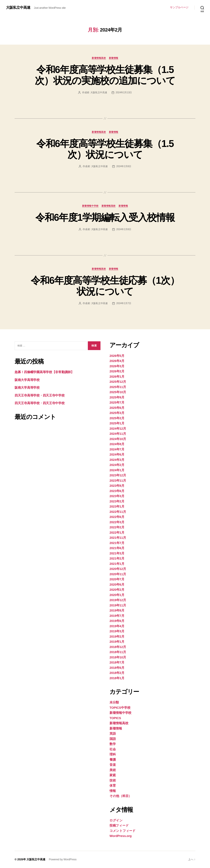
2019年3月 (117, 631)
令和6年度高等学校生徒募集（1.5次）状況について (105, 149)
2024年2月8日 (124, 166)
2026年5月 (117, 356)
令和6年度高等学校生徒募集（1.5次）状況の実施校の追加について (105, 75)
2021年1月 (117, 564)
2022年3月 (117, 522)
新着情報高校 (99, 58)
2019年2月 (117, 636)
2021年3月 (117, 553)
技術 (113, 780)
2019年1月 (117, 642)
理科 (113, 754)
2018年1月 (117, 678)
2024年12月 (118, 428)
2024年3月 (117, 460)
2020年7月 (117, 579)
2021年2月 (117, 558)
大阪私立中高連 (18, 8)
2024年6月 (117, 454)
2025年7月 (117, 402)
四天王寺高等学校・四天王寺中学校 (40, 395)
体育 (113, 785)
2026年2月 (117, 371)
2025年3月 (117, 413)
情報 (113, 791)
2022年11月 (118, 512)
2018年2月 (117, 673)
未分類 (114, 702)
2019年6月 (117, 621)
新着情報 (114, 58)
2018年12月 (118, 647)
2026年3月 (117, 366)
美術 (113, 770)
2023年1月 (117, 506)
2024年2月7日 (124, 303)
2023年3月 (117, 496)
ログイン (116, 820)
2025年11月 (118, 387)
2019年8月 (117, 610)
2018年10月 (118, 657)
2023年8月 (117, 486)
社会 (113, 749)
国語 (113, 739)
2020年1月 (117, 595)
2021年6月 (117, 548)
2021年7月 (117, 543)
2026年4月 (117, 361)
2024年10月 (118, 439)
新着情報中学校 (90, 206)
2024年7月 (117, 449)
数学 (113, 744)
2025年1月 (117, 423)
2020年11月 (118, 574)
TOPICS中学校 (120, 708)
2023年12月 (118, 475)
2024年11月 (118, 434)
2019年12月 (118, 600)
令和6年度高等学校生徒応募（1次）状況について (105, 286)
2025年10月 (118, 392)
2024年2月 (117, 465)
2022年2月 (117, 527)
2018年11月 (118, 652)
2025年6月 (117, 408)
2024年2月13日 (124, 92)
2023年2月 (117, 501)
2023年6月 (117, 491)
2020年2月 (117, 590)
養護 (113, 760)
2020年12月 (118, 569)
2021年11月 (118, 538)
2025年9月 (117, 397)
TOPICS (115, 718)
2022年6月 (117, 517)
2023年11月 (118, 480)
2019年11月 (118, 605)
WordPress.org (121, 836)
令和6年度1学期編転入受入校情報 (105, 217)
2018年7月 (117, 662)
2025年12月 (118, 382)
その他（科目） (121, 796)
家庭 (113, 775)
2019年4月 (117, 626)
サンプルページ (179, 7)
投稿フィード (119, 825)
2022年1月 (117, 532)
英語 (113, 734)
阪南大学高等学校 (27, 380)
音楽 (113, 765)
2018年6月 (117, 668)
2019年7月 (117, 616)
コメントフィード (123, 831)
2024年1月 (117, 470)
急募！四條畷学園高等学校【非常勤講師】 (44, 372)
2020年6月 (117, 584)
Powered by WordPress (63, 859)
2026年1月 (117, 377)
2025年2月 (117, 418)
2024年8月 (117, 444)
